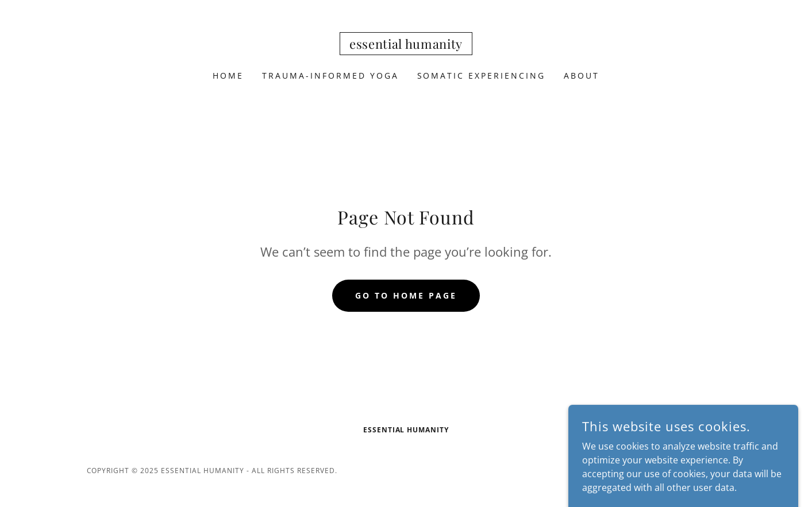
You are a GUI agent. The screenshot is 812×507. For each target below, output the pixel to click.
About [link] (582, 76)
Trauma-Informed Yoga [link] (330, 76)
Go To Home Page (406, 295)
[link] (406, 45)
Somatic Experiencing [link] (482, 76)
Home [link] (228, 76)
